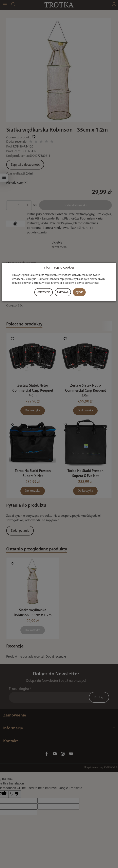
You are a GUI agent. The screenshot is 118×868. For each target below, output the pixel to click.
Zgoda (79, 292)
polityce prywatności (87, 283)
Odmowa (63, 292)
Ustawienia (44, 292)
